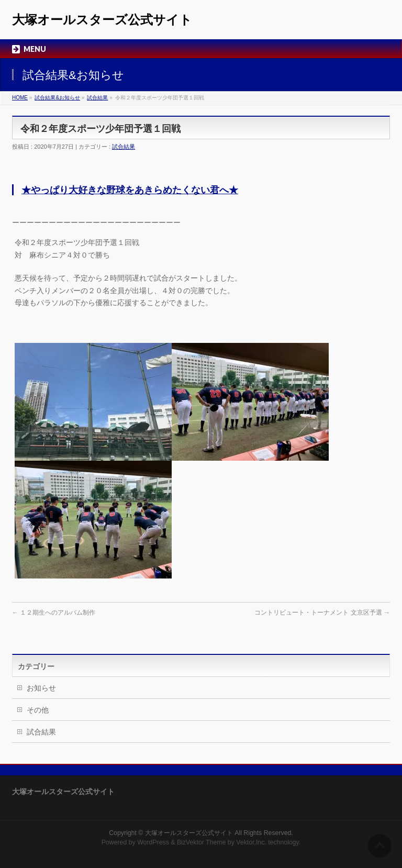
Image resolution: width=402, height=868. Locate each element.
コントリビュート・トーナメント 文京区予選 (322, 613)
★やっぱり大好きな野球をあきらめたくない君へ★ (130, 190)
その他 (38, 710)
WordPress (153, 842)
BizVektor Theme (202, 842)
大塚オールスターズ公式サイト (102, 20)
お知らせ (41, 688)
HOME (20, 98)
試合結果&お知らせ (57, 98)
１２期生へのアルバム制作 (54, 613)
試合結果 (97, 98)
